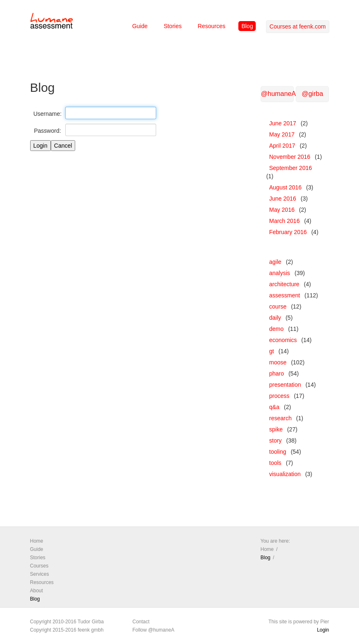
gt (272, 351)
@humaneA (278, 94)
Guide (140, 26)
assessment (285, 295)
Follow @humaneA (154, 630)
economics (283, 340)
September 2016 (291, 168)
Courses (39, 566)
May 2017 (282, 134)
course (278, 306)
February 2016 (288, 232)
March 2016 (285, 221)
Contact (141, 622)
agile (276, 262)
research (281, 418)
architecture (284, 284)
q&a (275, 407)
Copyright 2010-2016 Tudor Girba (67, 622)
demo (277, 329)
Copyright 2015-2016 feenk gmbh (67, 630)
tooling (278, 452)
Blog (247, 26)
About (37, 591)
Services (40, 574)
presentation (285, 385)
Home (37, 541)
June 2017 (283, 123)
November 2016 (290, 157)
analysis (280, 273)
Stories (173, 26)
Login (323, 630)
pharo (277, 373)
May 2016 (282, 210)
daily (275, 318)
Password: (47, 131)
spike (276, 429)
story (276, 441)
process (279, 396)
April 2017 (282, 146)
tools (276, 463)
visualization (285, 474)
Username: (48, 114)
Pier (325, 622)
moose (278, 362)
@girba (312, 94)
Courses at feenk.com (297, 26)
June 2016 (283, 199)
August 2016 (286, 187)
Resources (212, 26)
